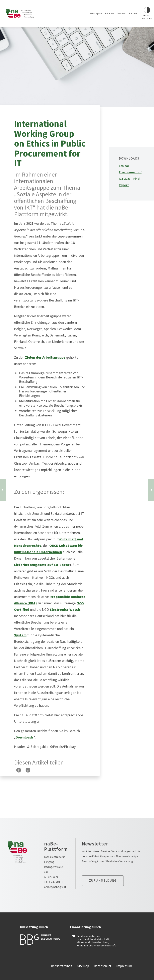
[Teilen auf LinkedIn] (28, 770)
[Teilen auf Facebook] (19, 770)
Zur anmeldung (103, 880)
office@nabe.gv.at (55, 887)
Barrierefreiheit (62, 966)
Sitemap (83, 966)
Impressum (124, 966)
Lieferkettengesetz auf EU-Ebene (42, 565)
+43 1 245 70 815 (54, 882)
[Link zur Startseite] (20, 13)
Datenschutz (103, 966)
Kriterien (109, 13)
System (20, 635)
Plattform (134, 13)
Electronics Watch (65, 609)
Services (121, 13)
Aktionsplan (96, 13)
